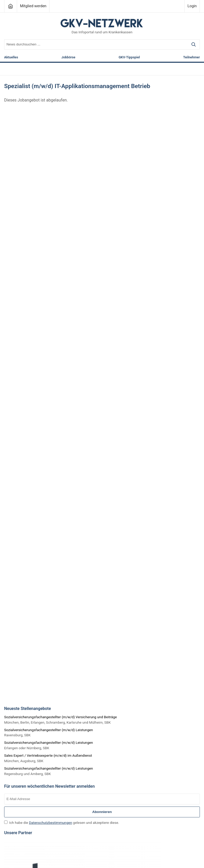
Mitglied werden (33, 6)
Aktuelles (11, 57)
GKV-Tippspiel (129, 57)
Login (192, 6)
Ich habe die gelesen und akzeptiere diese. (62, 823)
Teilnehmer (191, 57)
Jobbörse (68, 57)
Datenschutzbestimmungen (51, 823)
